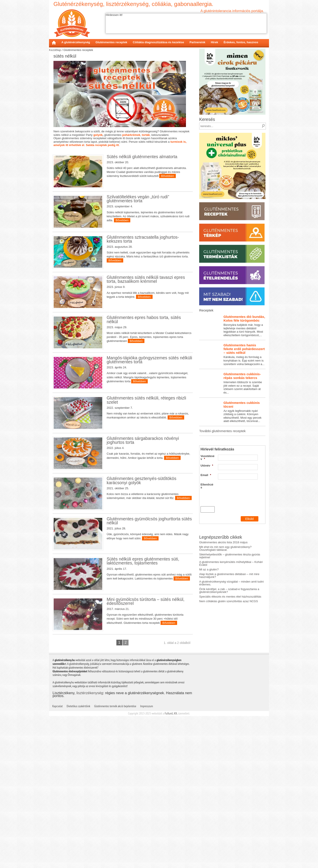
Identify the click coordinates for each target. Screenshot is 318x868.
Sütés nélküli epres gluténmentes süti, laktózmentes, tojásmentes (143, 679)
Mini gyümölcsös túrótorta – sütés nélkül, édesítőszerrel (146, 736)
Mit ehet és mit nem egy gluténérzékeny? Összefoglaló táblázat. (225, 596)
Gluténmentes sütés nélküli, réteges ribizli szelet (146, 451)
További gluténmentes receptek (222, 478)
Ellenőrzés (207, 533)
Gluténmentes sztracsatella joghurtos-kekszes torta (143, 239)
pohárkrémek (131, 135)
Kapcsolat (58, 858)
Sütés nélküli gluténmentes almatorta (142, 157)
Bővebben (168, 176)
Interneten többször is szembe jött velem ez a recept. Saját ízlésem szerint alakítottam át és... (232, 431)
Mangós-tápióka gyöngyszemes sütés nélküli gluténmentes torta (149, 394)
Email (206, 522)
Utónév (207, 513)
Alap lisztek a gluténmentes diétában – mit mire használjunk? (229, 623)
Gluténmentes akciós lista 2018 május (223, 590)
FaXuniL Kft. (171, 865)
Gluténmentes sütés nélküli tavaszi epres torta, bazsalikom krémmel (146, 279)
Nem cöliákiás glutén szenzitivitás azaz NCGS (229, 649)
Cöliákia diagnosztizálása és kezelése (158, 42)
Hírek (215, 42)
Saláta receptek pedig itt (102, 145)
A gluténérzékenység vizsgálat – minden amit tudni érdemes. (231, 630)
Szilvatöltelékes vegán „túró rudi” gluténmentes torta (138, 199)
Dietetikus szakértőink (79, 858)
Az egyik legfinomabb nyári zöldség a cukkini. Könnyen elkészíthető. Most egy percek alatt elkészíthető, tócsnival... (232, 459)
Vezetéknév (207, 505)
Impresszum (147, 858)
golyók (98, 135)
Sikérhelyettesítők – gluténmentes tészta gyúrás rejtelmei (230, 603)
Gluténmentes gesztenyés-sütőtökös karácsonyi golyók (141, 565)
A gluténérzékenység (76, 42)
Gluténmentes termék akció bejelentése (115, 858)
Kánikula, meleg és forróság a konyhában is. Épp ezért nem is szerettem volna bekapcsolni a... (232, 402)
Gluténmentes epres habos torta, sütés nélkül (144, 336)
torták (146, 135)
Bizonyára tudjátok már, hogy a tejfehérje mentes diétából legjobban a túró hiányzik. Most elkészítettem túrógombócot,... (232, 373)
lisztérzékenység (90, 845)
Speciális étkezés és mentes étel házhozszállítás (230, 644)
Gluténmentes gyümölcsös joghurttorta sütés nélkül (149, 622)
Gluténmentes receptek (112, 42)
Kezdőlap (54, 43)
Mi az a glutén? (209, 617)
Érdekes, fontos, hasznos (241, 42)
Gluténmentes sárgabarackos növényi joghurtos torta (143, 508)
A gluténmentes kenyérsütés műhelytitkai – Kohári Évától (231, 611)
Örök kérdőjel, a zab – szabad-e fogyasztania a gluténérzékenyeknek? (229, 638)
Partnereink (197, 42)
